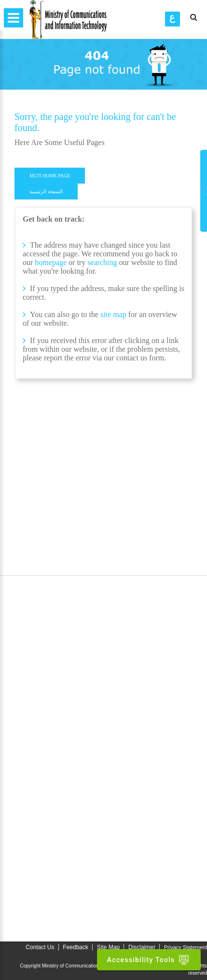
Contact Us (40, 947)
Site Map (108, 947)
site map (113, 314)
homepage (51, 262)
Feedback (76, 947)
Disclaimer (142, 947)
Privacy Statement (186, 947)
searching (103, 262)
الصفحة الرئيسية (46, 192)
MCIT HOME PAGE (50, 176)
